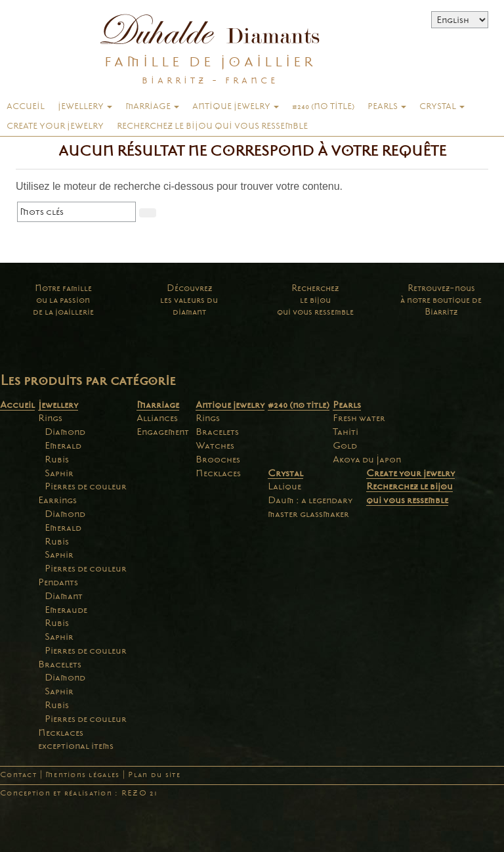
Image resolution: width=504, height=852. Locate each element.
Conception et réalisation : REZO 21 (79, 793)
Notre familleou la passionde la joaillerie (63, 300)
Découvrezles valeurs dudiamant (189, 300)
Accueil (26, 106)
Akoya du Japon (367, 459)
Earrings (57, 500)
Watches (215, 445)
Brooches (218, 459)
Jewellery (85, 106)
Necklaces (61, 732)
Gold (345, 445)
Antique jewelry (236, 106)
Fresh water (359, 418)
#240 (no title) (323, 106)
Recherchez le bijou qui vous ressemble (212, 126)
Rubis (57, 459)
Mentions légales (82, 775)
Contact (18, 775)
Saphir (59, 473)
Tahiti (346, 432)
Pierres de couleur (86, 486)
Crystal (442, 106)
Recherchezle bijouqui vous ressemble (315, 300)
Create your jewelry (55, 126)
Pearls (387, 106)
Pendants (58, 582)
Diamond (65, 432)
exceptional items (76, 746)
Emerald (63, 445)
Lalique (284, 486)
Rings (50, 418)
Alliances (157, 418)
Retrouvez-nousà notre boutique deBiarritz (441, 300)
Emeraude (66, 610)
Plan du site (154, 775)
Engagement (163, 432)
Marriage (152, 106)
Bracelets (60, 664)
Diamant (64, 596)
